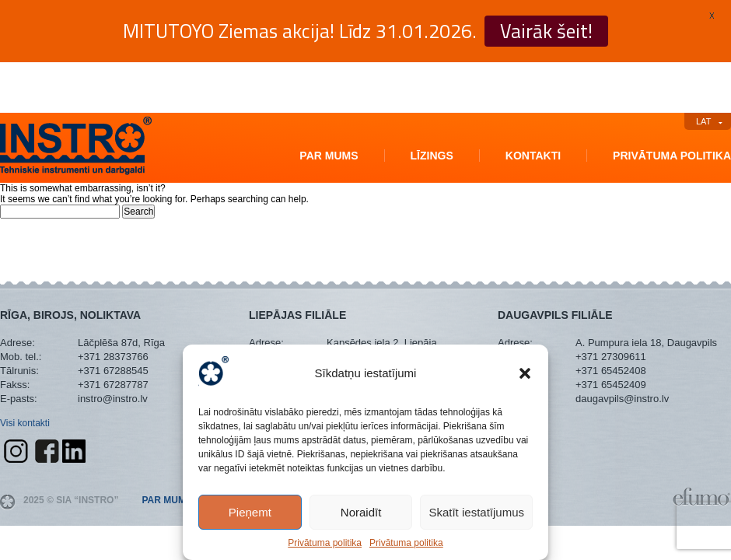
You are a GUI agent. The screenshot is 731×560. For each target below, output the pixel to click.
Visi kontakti (25, 423)
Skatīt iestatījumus (476, 512)
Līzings (432, 156)
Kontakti (533, 156)
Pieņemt (250, 512)
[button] (525, 373)
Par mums (329, 156)
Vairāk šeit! (546, 31)
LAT (703, 121)
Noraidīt (361, 512)
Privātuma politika (325, 543)
